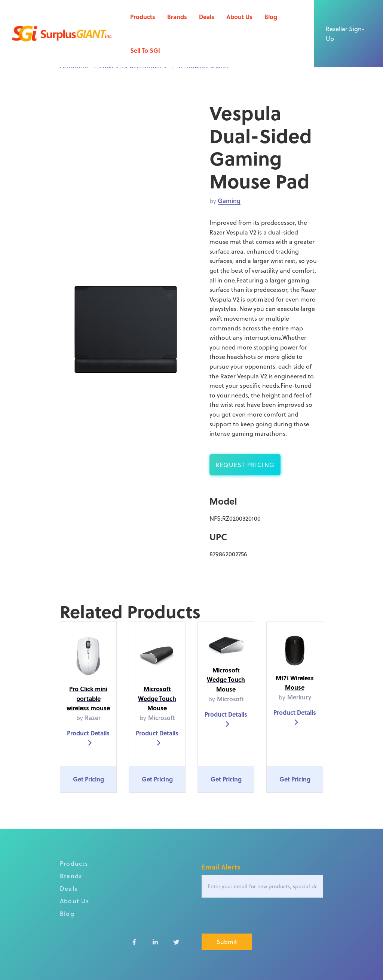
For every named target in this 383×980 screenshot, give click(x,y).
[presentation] (258, 916)
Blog (271, 17)
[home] (62, 34)
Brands (177, 17)
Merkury (299, 697)
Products (143, 17)
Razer (93, 718)
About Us (239, 17)
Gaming (229, 201)
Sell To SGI (145, 50)
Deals (207, 17)
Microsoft (161, 718)
